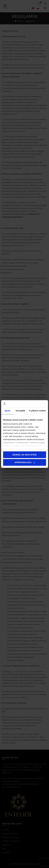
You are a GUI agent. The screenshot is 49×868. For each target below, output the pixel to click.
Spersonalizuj (25, 462)
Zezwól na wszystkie (25, 455)
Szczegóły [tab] (20, 411)
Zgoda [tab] (7, 411)
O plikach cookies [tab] (38, 411)
